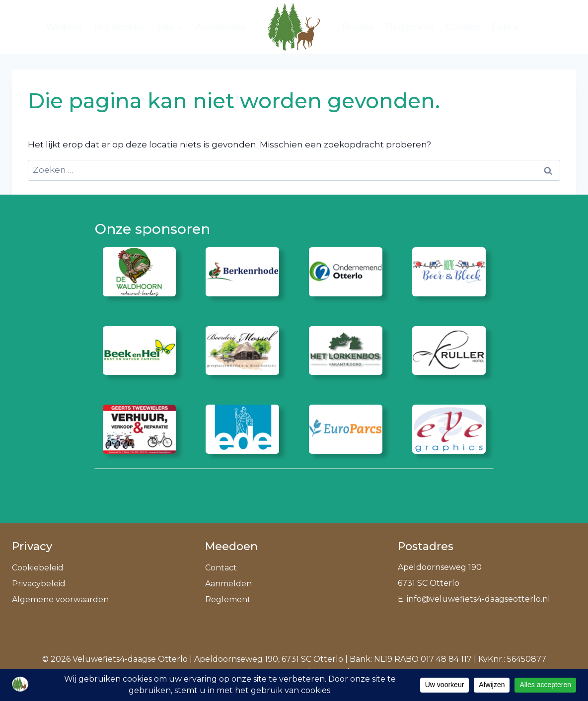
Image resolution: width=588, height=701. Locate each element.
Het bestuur (119, 27)
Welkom (64, 27)
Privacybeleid (39, 584)
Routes (358, 27)
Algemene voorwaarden (60, 599)
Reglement (409, 27)
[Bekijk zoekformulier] (567, 27)
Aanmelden (221, 27)
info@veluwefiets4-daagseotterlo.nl (478, 599)
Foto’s (505, 27)
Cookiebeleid (38, 568)
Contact (463, 27)
